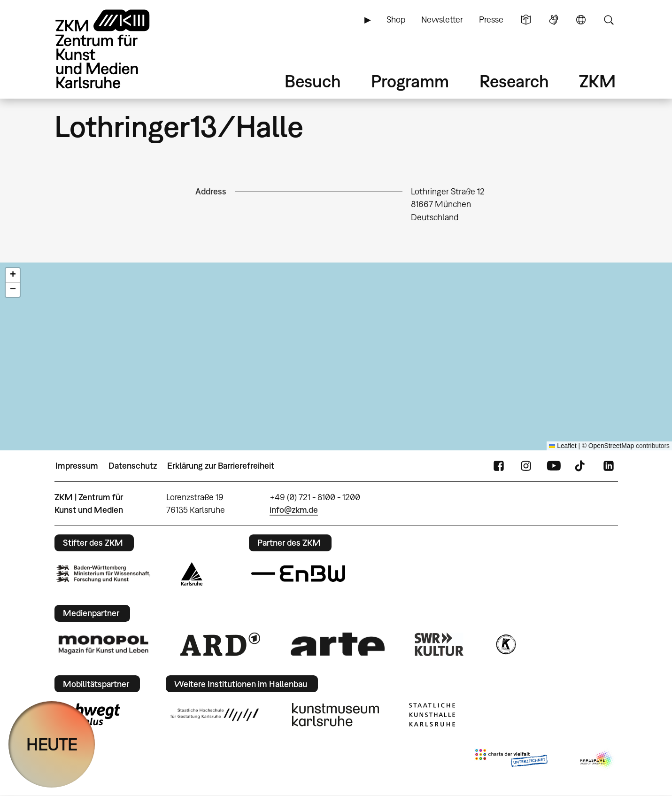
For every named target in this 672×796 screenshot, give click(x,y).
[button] (13, 275)
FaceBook (499, 466)
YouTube (554, 466)
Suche (609, 20)
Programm (410, 81)
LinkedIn (609, 466)
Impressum (77, 466)
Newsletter (442, 19)
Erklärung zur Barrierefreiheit (221, 466)
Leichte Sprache (526, 20)
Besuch (313, 81)
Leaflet (563, 446)
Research (514, 81)
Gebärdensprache (554, 20)
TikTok (581, 466)
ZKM (597, 81)
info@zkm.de (294, 510)
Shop (396, 19)
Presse (491, 19)
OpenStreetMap (611, 446)
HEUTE (52, 744)
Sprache (581, 20)
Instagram (526, 466)
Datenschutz (133, 466)
